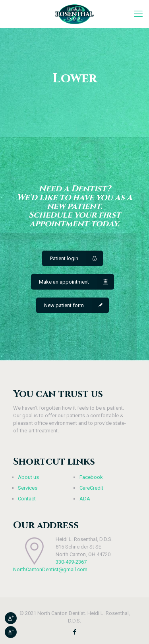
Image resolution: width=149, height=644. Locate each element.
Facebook (91, 477)
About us (28, 477)
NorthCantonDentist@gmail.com (50, 569)
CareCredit (91, 488)
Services (28, 488)
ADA (85, 499)
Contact (27, 499)
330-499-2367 (71, 562)
